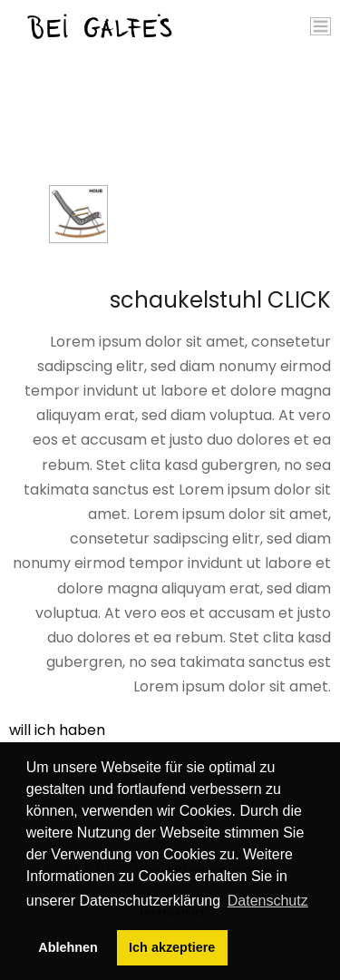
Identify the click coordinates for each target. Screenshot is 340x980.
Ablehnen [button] (68, 947)
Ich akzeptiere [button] (172, 947)
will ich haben (57, 730)
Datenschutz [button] (268, 901)
